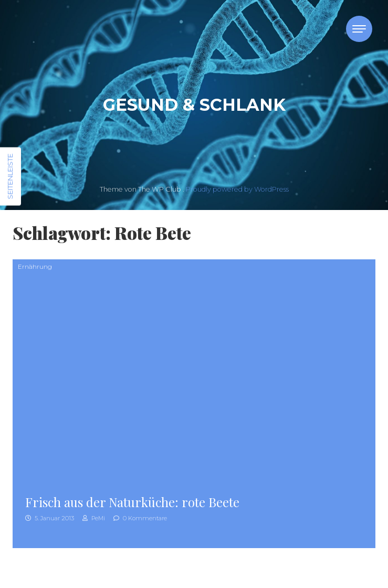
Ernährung (35, 266)
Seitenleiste (10, 177)
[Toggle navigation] (359, 29)
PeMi (94, 518)
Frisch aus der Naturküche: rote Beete (132, 502)
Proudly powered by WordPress (237, 189)
